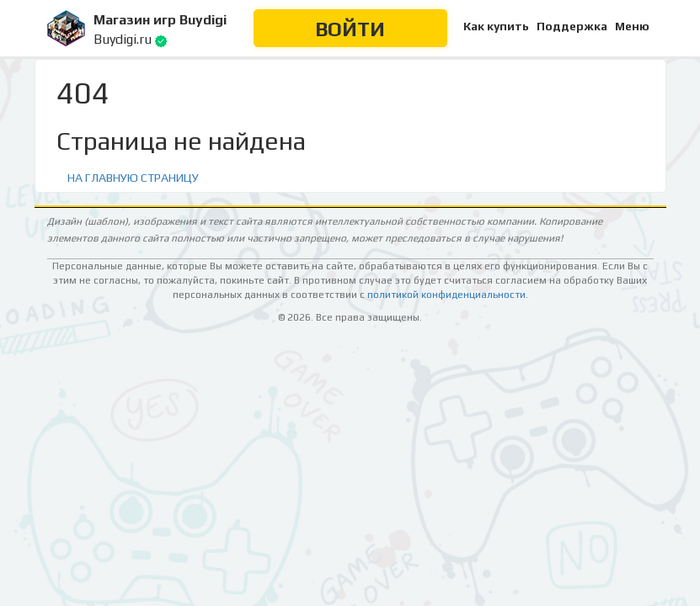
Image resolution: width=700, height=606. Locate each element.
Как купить (496, 26)
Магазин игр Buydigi (160, 20)
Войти (350, 29)
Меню (632, 26)
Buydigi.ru (123, 39)
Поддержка (572, 26)
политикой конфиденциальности (446, 295)
